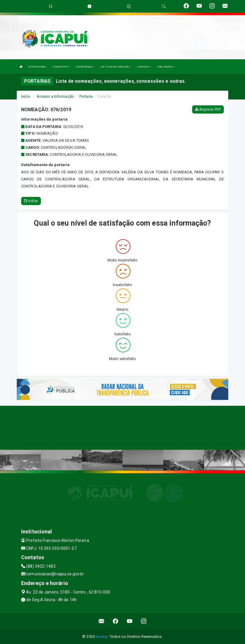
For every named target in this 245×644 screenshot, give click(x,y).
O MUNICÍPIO (61, 67)
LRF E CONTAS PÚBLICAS (116, 67)
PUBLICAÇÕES (166, 67)
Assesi (102, 637)
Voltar (31, 201)
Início (26, 96)
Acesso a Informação (55, 96)
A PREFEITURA (38, 67)
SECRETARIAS (85, 67)
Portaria (86, 96)
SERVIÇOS (144, 67)
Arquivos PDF (208, 109)
